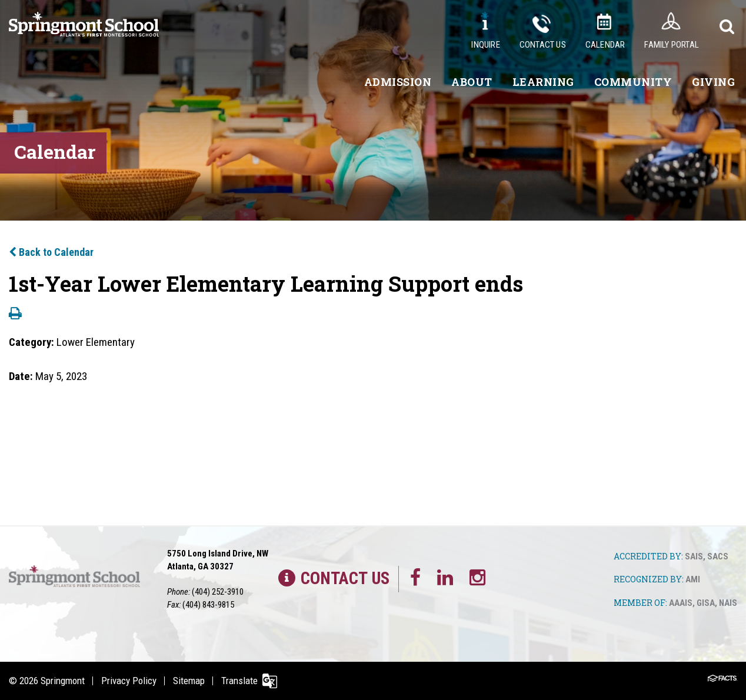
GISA (706, 603)
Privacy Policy (129, 681)
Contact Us (543, 45)
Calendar (605, 45)
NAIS (728, 603)
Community (633, 82)
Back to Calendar (51, 252)
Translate (239, 681)
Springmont (63, 681)
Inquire (485, 45)
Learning (543, 82)
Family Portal (672, 45)
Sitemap (189, 681)
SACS (718, 556)
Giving (713, 82)
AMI (693, 579)
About (472, 82)
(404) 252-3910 (218, 592)
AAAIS (681, 603)
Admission (398, 82)
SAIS (694, 556)
